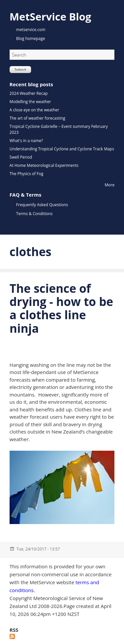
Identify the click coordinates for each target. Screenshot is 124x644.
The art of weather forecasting (37, 118)
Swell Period (21, 157)
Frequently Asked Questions (42, 205)
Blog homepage (31, 38)
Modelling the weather (30, 102)
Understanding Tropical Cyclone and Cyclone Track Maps (62, 149)
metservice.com (31, 30)
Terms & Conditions (34, 214)
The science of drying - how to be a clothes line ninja (61, 308)
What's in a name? (26, 141)
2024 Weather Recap (29, 93)
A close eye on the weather (34, 110)
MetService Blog (50, 17)
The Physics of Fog (26, 174)
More (110, 185)
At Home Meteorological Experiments (44, 165)
